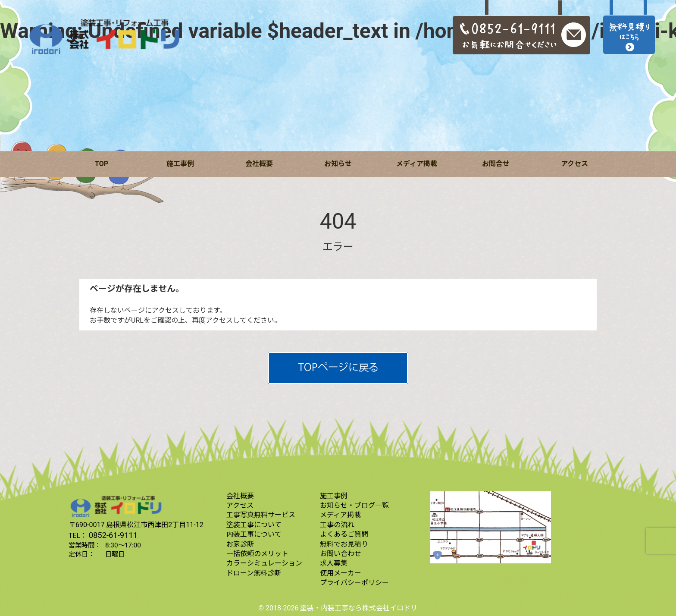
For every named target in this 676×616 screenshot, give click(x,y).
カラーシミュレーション (264, 563)
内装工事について (254, 534)
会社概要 (259, 164)
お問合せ (496, 164)
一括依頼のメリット (257, 554)
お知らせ (338, 164)
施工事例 (180, 164)
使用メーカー (341, 573)
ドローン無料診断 (254, 573)
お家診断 (240, 544)
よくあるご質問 (344, 534)
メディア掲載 (417, 164)
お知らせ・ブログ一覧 (354, 505)
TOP (102, 164)
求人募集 (334, 563)
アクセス (574, 164)
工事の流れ (337, 525)
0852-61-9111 (113, 535)
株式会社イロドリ (390, 608)
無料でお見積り (344, 544)
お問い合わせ (341, 554)
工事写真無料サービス (261, 515)
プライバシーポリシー (354, 583)
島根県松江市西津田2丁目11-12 (155, 525)
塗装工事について (254, 525)
